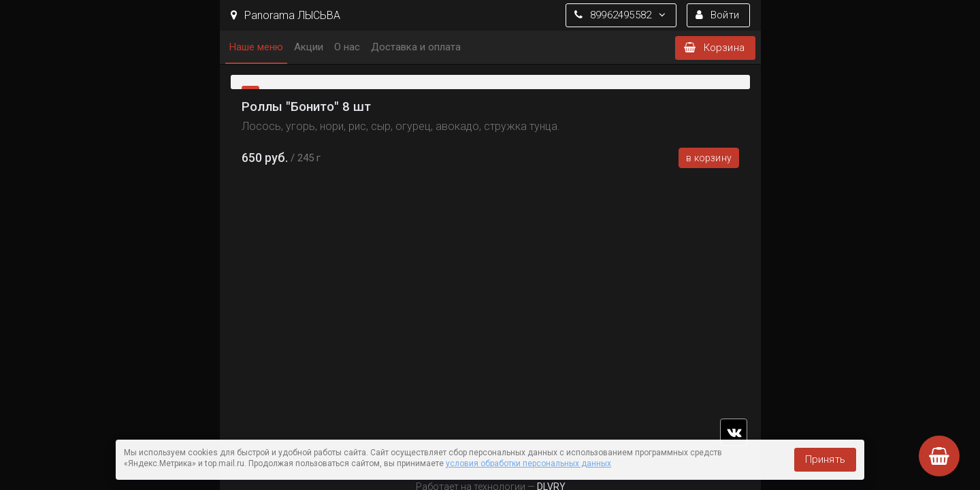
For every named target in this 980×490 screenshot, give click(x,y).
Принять (825, 459)
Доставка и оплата (416, 47)
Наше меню (256, 47)
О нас (347, 47)
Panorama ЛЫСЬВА (285, 15)
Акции (309, 47)
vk (734, 432)
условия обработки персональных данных (528, 463)
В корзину (709, 158)
